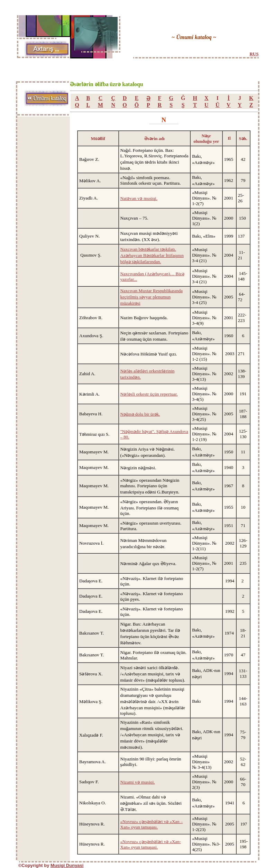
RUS (254, 54)
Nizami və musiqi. (138, 782)
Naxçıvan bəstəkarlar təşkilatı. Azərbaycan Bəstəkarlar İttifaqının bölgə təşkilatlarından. (152, 255)
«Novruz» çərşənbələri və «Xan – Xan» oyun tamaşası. (152, 824)
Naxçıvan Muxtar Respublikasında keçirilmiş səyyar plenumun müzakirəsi (152, 297)
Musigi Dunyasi (67, 865)
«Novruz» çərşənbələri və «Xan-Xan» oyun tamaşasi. (151, 844)
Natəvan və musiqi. (139, 198)
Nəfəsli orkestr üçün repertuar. (149, 394)
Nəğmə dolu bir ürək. (140, 414)
